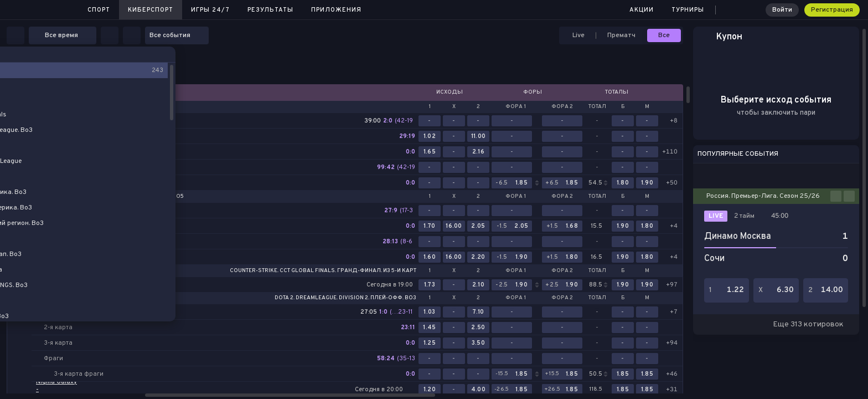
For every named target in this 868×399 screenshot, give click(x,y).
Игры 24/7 (210, 10)
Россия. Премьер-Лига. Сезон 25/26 (763, 196)
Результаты (270, 10)
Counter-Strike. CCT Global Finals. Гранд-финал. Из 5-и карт (323, 271)
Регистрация (832, 10)
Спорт (99, 10)
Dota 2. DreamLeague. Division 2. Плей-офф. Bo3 (345, 298)
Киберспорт (151, 10)
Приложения (336, 10)
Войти (782, 10)
